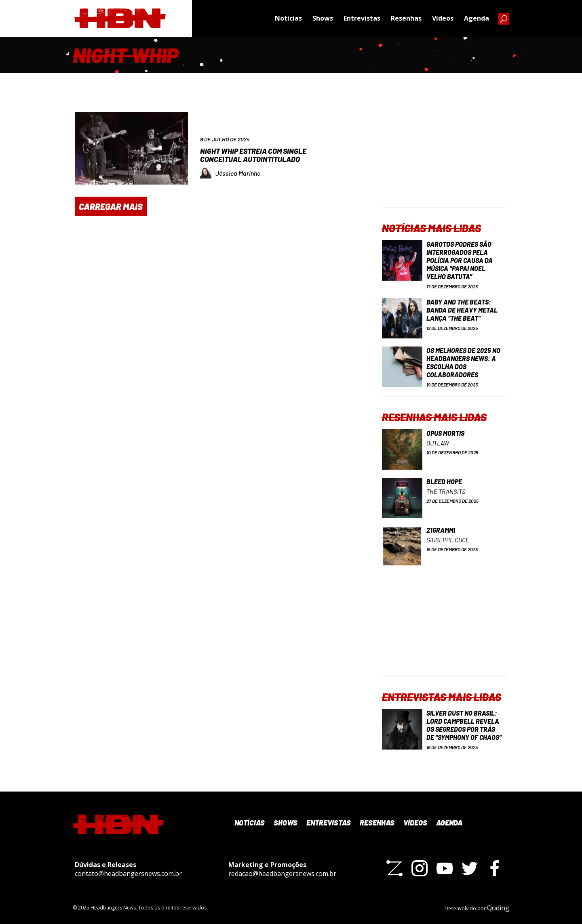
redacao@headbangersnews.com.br (282, 874)
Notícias (288, 18)
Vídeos (443, 18)
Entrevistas (362, 18)
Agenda (477, 18)
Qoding (498, 908)
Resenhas (406, 18)
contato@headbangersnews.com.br (128, 874)
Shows (323, 18)
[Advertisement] (445, 156)
